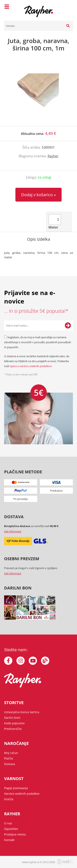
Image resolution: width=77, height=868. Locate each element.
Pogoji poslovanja (16, 788)
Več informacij (13, 531)
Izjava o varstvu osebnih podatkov (31, 366)
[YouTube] (33, 661)
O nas (8, 823)
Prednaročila (13, 729)
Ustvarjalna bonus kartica (22, 712)
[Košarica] (69, 7)
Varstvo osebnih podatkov (22, 794)
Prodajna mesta (15, 834)
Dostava (10, 764)
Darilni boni (12, 718)
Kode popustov (14, 723)
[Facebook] (8, 661)
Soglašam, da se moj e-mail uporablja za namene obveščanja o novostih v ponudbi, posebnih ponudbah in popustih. (38, 342)
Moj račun (11, 753)
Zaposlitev (11, 829)
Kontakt (9, 840)
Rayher (53, 156)
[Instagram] (21, 661)
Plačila (9, 758)
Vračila (9, 799)
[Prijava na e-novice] (68, 325)
